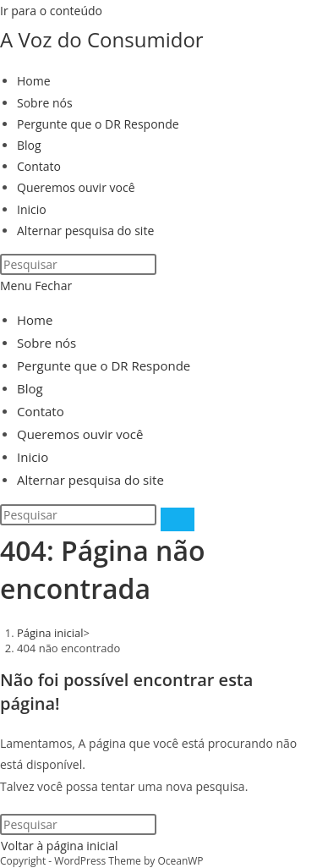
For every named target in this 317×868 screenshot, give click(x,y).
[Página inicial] (50, 633)
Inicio (33, 457)
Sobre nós (46, 343)
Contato (41, 411)
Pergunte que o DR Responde (104, 365)
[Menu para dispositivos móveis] (36, 286)
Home (35, 320)
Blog (30, 388)
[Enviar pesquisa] (178, 519)
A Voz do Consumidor (102, 39)
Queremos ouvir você (80, 434)
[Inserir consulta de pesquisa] (78, 264)
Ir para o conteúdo (51, 11)
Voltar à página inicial (60, 846)
